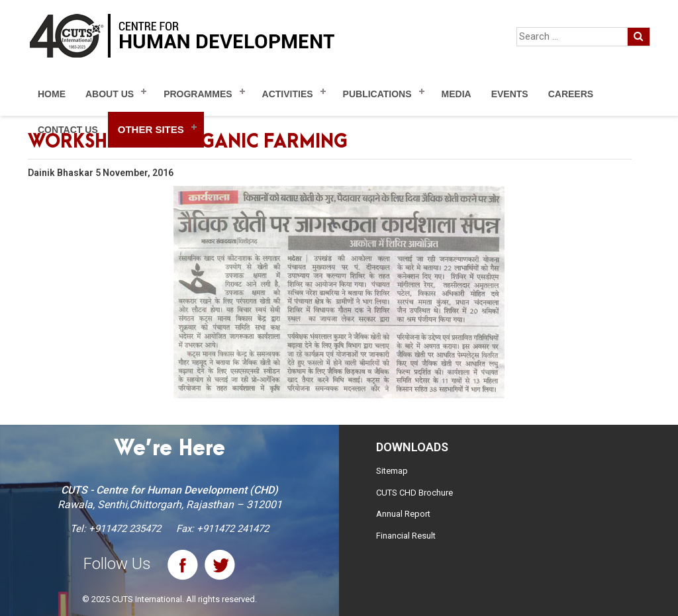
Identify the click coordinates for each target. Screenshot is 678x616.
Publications (377, 94)
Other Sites (151, 129)
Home (52, 94)
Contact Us (68, 130)
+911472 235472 (125, 529)
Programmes (198, 94)
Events (510, 94)
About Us (110, 94)
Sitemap (392, 471)
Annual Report (403, 514)
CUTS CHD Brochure (414, 493)
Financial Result (406, 536)
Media (457, 94)
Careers (571, 94)
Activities (288, 94)
